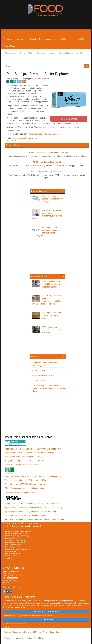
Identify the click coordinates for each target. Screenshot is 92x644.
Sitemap (59, 632)
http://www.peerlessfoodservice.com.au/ (42, 134)
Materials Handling (35, 39)
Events (22, 53)
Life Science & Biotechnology (15, 540)
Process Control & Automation (16, 542)
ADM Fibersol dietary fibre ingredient (47, 162)
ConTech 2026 (39, 371)
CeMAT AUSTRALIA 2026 (43, 376)
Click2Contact (69, 119)
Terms (52, 632)
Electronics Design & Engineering (17, 534)
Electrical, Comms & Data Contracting (18, 531)
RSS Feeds (37, 632)
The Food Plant (79, 39)
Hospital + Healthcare (13, 554)
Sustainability (51, 39)
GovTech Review (11, 556)
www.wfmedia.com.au (10, 580)
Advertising (27, 632)
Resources (41, 53)
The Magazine (11, 53)
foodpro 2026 (38, 381)
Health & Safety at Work (14, 547)
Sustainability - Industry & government (18, 549)
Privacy (46, 632)
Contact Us (17, 632)
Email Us (6, 583)
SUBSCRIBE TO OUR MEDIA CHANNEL (46, 612)
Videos (31, 53)
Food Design (65, 39)
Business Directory (66, 53)
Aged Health (10, 558)
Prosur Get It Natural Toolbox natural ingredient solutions (47, 152)
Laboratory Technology (13, 538)
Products (52, 53)
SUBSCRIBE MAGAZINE (46, 620)
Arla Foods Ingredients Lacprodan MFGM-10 (47, 172)
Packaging (20, 39)
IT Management (11, 551)
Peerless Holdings (43, 79)
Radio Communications (13, 545)
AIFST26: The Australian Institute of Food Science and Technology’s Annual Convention (49, 388)
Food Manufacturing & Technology (17, 536)
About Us (80, 53)
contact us (6, 627)
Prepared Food (9, 46)
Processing (8, 39)
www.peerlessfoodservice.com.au (25, 138)
